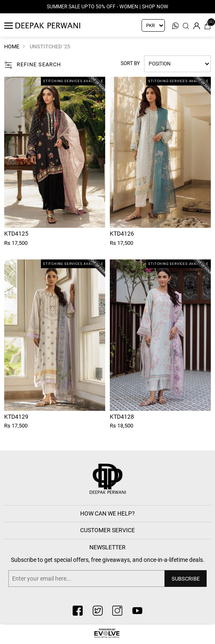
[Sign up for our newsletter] (107, 579)
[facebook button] (78, 611)
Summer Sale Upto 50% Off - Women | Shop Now (107, 7)
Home (12, 47)
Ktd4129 (16, 417)
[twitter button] (98, 611)
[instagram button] (117, 611)
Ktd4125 (16, 234)
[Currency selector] (153, 25)
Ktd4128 (122, 417)
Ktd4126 (122, 234)
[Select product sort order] (177, 64)
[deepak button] (108, 480)
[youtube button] (137, 611)
